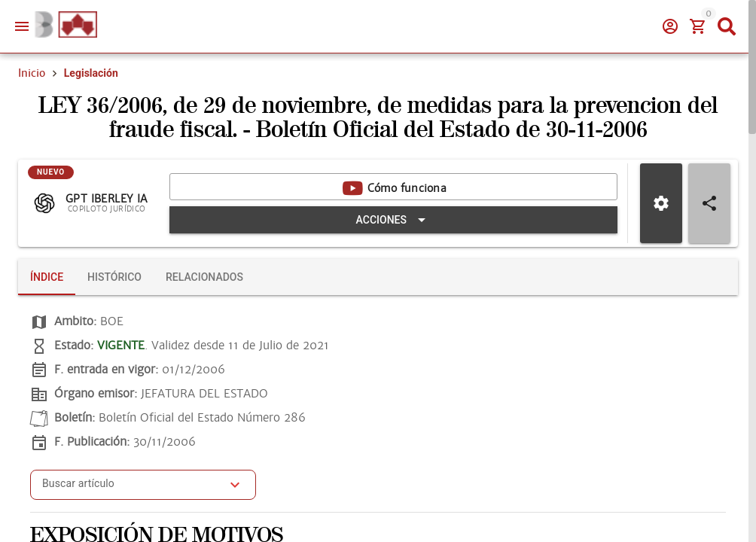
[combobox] (132, 489)
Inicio (32, 73)
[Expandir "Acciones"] (393, 220)
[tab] (47, 277)
